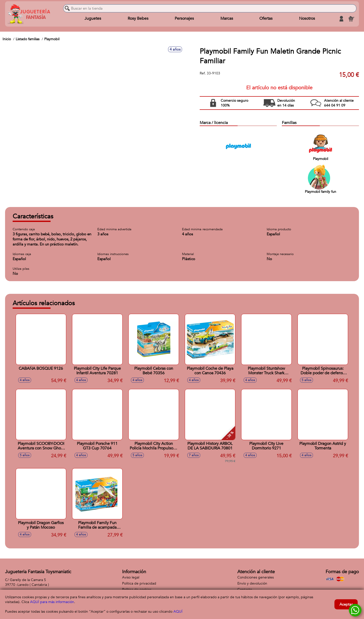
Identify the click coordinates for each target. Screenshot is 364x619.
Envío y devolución (252, 583)
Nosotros (307, 19)
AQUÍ (178, 612)
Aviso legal (131, 577)
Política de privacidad (139, 583)
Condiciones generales (256, 577)
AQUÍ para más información (52, 602)
